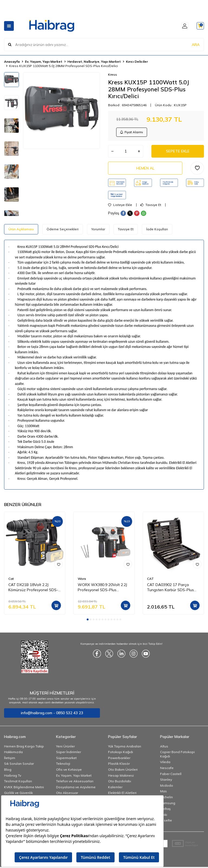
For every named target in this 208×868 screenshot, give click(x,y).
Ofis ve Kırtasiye (69, 772)
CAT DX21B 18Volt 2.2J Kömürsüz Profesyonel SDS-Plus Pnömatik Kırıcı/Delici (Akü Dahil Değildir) (33, 590)
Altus (164, 748)
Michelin (166, 799)
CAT (150, 581)
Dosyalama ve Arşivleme (76, 789)
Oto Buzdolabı (120, 783)
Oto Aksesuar (67, 795)
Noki (164, 817)
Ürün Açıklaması (21, 231)
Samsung (168, 805)
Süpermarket (66, 760)
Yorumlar (98, 231)
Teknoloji (63, 766)
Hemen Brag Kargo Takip (24, 748)
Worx (82, 581)
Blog (8, 772)
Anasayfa (12, 61)
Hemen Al (145, 170)
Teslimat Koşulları (18, 783)
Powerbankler (119, 760)
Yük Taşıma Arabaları (125, 748)
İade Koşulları (157, 231)
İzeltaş (165, 811)
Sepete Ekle (178, 152)
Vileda (165, 764)
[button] (88, 622)
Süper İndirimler (69, 754)
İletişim (10, 760)
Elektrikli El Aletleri (122, 795)
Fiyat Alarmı (132, 132)
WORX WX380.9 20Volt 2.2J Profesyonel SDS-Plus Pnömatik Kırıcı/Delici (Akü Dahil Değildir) (102, 590)
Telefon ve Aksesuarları (75, 783)
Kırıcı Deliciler (137, 61)
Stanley (166, 782)
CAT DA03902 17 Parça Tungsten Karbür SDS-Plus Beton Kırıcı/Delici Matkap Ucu (173, 590)
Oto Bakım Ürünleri (123, 772)
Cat (11, 581)
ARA (196, 44)
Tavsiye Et (151, 207)
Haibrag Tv (13, 778)
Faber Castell (171, 776)
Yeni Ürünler (65, 748)
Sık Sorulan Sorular (19, 766)
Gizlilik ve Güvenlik (18, 795)
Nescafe (167, 770)
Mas (163, 793)
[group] (61, 111)
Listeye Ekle (120, 207)
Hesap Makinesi (121, 778)
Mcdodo (167, 788)
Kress (113, 74)
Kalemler (115, 789)
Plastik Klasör (119, 766)
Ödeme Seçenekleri (63, 231)
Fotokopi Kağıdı (121, 754)
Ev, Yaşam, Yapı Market (44, 61)
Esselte (166, 822)
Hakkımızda (13, 754)
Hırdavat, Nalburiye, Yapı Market (94, 61)
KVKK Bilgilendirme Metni (24, 789)
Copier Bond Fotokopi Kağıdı (177, 756)
